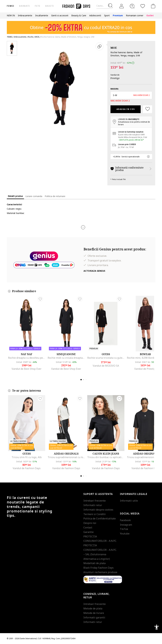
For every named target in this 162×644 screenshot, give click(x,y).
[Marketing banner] (81, 26)
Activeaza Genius (94, 271)
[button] (131, 95)
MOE (114, 48)
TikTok (124, 529)
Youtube (125, 534)
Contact (88, 527)
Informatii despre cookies (98, 510)
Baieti (50, 6)
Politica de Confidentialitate (100, 518)
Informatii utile (129, 501)
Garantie (89, 532)
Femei (11, 6)
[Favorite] (143, 6)
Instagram (126, 525)
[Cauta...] (104, 6)
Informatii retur (93, 505)
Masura (114, 89)
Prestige (115, 78)
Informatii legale (134, 494)
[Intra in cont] (122, 6)
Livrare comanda (34, 196)
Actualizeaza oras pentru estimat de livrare (134, 123)
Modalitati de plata (94, 563)
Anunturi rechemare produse (100, 572)
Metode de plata (93, 608)
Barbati (25, 6)
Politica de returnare (55, 196)
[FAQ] (132, 6)
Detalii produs (15, 196)
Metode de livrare (94, 613)
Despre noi (90, 523)
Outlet (150, 15)
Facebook (125, 520)
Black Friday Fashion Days (98, 568)
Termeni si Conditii (95, 514)
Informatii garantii (94, 617)
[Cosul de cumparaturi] (153, 6)
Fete (38, 6)
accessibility (157, 627)
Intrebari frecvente (95, 501)
